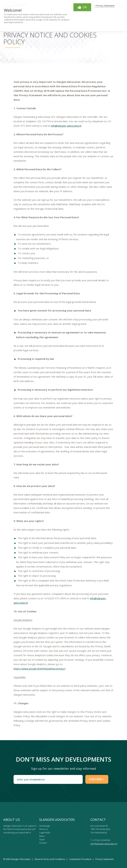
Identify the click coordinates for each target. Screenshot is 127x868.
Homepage (45, 826)
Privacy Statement (105, 859)
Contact (43, 843)
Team (42, 839)
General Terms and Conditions (50, 859)
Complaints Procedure (80, 859)
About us (44, 829)
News (42, 836)
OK (82, 7)
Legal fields (45, 833)
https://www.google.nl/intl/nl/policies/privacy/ (40, 669)
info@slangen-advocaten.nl (66, 126)
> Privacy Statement (104, 6)
